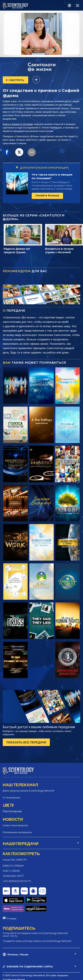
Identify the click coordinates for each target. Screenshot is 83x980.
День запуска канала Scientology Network (29, 791)
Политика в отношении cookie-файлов (22, 970)
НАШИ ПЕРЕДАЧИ (21, 843)
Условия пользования (14, 966)
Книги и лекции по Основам (18, 124)
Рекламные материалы (17, 832)
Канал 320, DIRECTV (15, 859)
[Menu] (78, 5)
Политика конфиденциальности (19, 975)
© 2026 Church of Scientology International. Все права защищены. (36, 962)
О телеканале (12, 798)
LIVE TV (8, 805)
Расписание (12, 811)
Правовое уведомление (15, 979)
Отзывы (11, 905)
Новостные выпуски (15, 825)
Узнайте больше (47, 195)
